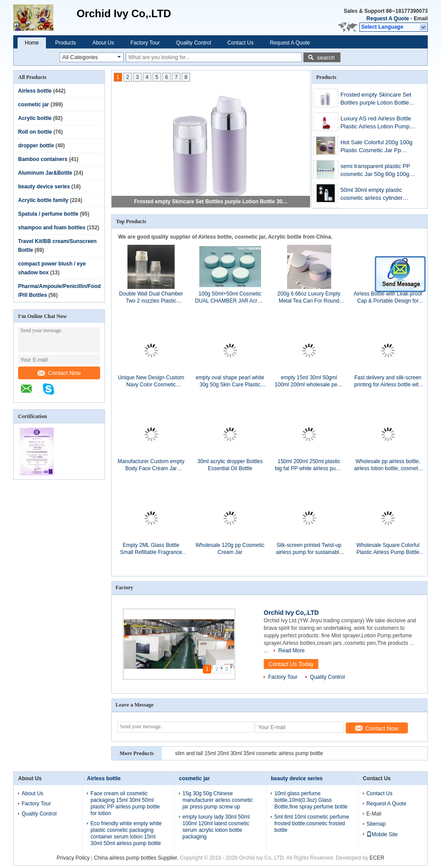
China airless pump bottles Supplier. (137, 858)
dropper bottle (36, 146)
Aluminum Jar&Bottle (45, 173)
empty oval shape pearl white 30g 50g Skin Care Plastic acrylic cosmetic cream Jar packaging (230, 381)
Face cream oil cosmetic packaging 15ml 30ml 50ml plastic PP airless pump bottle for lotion (125, 803)
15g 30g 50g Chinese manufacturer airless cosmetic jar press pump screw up (218, 800)
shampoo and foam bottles (52, 228)
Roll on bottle (35, 132)
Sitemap (376, 824)
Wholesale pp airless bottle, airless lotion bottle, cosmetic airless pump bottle (388, 465)
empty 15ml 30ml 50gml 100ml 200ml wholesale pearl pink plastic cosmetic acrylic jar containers (309, 381)
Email (421, 19)
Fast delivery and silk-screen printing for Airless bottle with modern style (388, 381)
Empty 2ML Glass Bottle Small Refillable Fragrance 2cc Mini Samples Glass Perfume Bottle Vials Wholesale (151, 549)
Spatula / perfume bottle (48, 214)
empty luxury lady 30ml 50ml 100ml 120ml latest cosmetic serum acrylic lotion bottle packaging (216, 827)
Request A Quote (388, 19)
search (326, 58)
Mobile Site (382, 834)
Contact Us (241, 43)
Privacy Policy (73, 858)
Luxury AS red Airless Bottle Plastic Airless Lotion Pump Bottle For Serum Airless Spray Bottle (376, 123)
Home (32, 43)
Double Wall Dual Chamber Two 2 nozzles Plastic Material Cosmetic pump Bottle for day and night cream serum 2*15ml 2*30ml (151, 297)
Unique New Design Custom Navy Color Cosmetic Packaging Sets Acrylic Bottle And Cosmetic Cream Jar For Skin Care (151, 381)
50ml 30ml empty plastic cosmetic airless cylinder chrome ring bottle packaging (377, 195)
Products (65, 43)
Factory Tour (145, 43)
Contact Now (59, 373)
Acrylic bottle (35, 118)
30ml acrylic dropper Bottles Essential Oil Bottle (230, 465)
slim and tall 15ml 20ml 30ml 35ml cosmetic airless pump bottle (249, 753)
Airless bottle (35, 91)
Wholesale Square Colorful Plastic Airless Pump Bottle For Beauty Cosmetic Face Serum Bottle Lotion (388, 549)
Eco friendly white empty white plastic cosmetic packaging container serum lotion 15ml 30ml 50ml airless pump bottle (126, 833)
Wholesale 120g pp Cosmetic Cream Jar (230, 549)
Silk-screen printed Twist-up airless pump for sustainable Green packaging (309, 549)
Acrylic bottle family (43, 200)
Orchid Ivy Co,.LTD (291, 613)
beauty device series (44, 187)
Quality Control (193, 43)
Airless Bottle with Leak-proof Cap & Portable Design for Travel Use (388, 297)
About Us (103, 43)
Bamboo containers (43, 159)
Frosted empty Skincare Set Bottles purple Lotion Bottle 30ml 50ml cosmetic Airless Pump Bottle (211, 202)
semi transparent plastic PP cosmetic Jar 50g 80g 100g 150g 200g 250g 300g (375, 171)
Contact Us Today (291, 664)
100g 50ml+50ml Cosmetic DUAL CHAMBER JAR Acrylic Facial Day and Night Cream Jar (230, 297)
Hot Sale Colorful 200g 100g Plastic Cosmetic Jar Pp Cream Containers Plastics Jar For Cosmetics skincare (376, 147)
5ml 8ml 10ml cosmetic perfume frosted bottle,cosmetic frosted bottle (312, 823)
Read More (291, 651)
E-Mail (374, 814)
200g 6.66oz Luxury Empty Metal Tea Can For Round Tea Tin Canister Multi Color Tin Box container (309, 297)
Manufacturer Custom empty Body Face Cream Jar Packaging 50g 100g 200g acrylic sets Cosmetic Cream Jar (151, 465)
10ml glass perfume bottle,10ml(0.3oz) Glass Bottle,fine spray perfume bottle (311, 800)
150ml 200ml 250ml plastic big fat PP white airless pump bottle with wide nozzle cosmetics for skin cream (309, 465)
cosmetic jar (34, 105)
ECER (377, 858)
